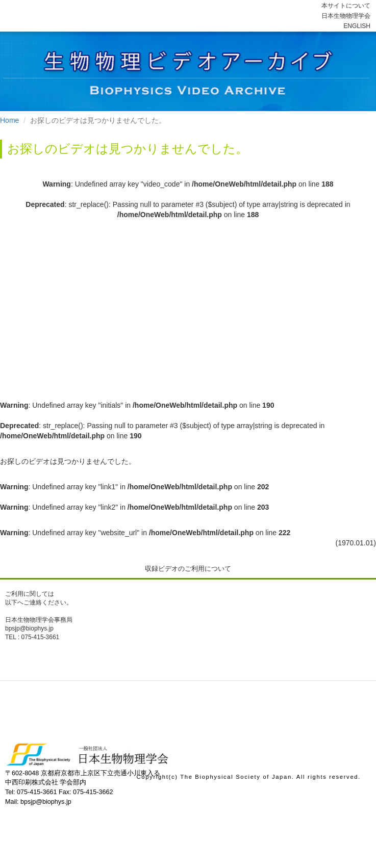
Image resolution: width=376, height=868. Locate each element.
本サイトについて (346, 6)
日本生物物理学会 (346, 16)
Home (9, 120)
